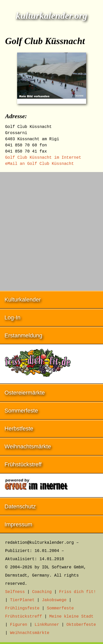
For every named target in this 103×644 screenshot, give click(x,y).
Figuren (19, 625)
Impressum (19, 524)
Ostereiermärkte (25, 393)
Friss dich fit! (77, 592)
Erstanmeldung (24, 335)
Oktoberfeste (81, 625)
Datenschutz (20, 506)
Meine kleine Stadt (71, 617)
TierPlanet (22, 600)
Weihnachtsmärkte (28, 446)
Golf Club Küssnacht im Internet (43, 158)
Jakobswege (54, 600)
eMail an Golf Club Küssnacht (39, 164)
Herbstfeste (19, 429)
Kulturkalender (23, 300)
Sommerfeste (21, 411)
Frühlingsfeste (22, 608)
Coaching (42, 592)
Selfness (15, 592)
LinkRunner (47, 625)
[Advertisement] (52, 229)
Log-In (13, 318)
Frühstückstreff (23, 464)
